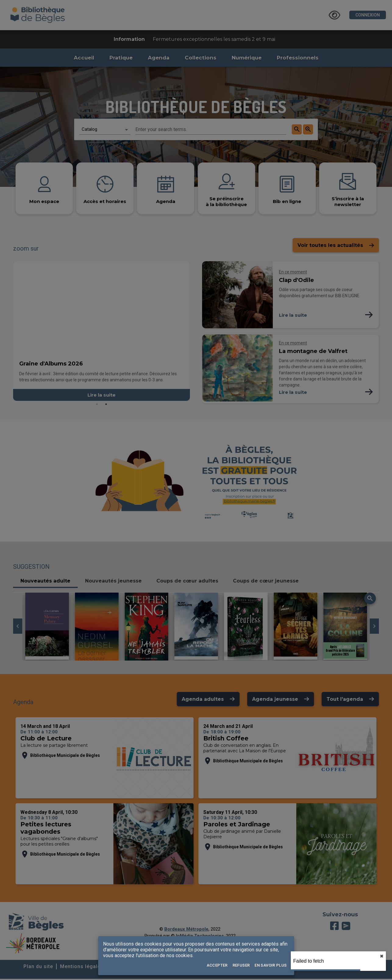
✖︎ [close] (382, 956)
